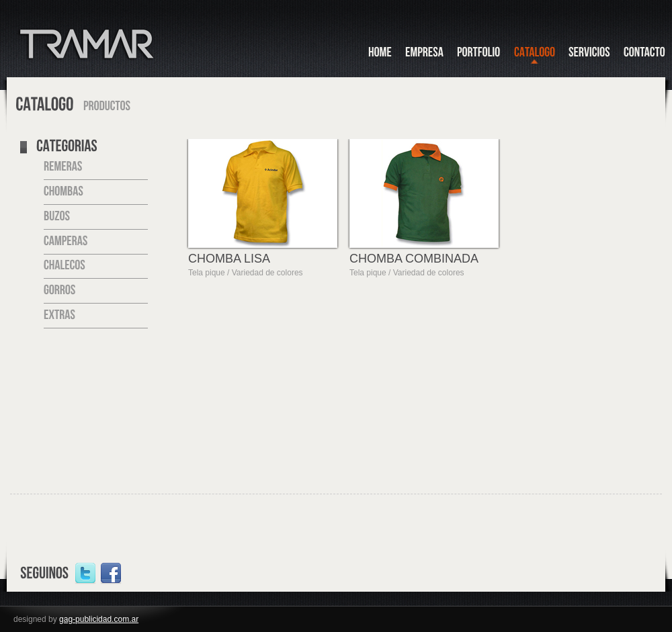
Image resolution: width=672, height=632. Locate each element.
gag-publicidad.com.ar (99, 619)
